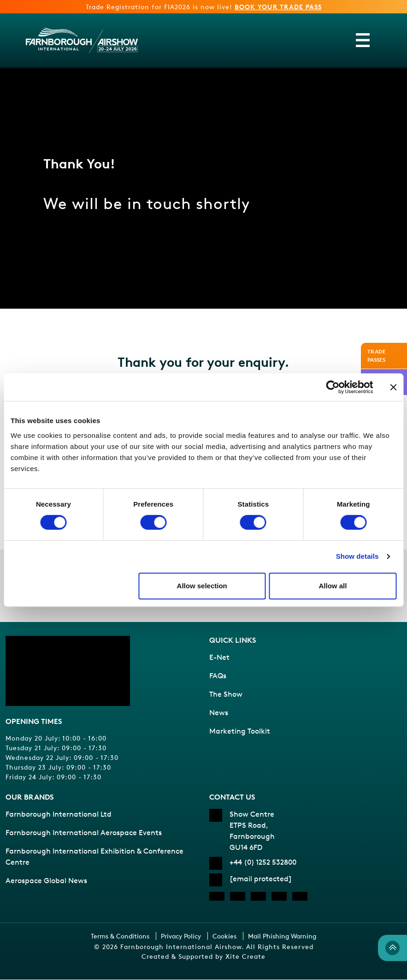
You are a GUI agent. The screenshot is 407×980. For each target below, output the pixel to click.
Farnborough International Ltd (59, 815)
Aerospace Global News (46, 881)
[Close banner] (393, 387)
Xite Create (245, 957)
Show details (357, 556)
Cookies (224, 936)
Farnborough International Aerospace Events (84, 833)
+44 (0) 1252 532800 (263, 863)
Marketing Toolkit (240, 732)
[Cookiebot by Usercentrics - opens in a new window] (333, 387)
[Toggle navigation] (363, 40)
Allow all (333, 586)
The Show (226, 695)
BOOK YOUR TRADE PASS (278, 7)
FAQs (218, 676)
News (219, 713)
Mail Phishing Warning (282, 936)
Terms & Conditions (120, 936)
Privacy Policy (181, 936)
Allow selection (202, 586)
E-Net (219, 658)
